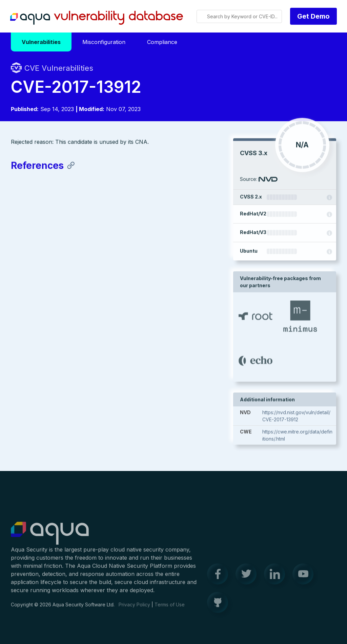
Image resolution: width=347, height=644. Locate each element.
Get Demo (313, 16)
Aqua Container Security (50, 537)
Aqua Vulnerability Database (97, 18)
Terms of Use (170, 608)
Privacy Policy (134, 608)
